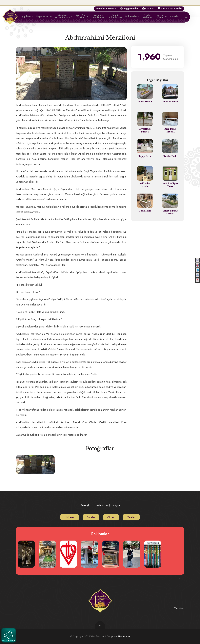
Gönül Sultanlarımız (115, 17)
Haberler (174, 17)
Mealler (131, 517)
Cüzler (111, 517)
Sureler (91, 517)
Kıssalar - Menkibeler (98, 17)
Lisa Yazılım (124, 636)
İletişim (116, 505)
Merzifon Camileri (81, 17)
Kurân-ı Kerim (160, 17)
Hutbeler (70, 517)
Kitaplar (148, 9)
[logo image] (100, 601)
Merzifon (179, 608)
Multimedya (131, 17)
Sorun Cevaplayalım (170, 9)
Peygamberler (129, 9)
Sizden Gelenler (148, 17)
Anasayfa (85, 505)
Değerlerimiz (43, 17)
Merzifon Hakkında (106, 9)
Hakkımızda (101, 505)
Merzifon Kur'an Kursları (62, 17)
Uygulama (26, 17)
